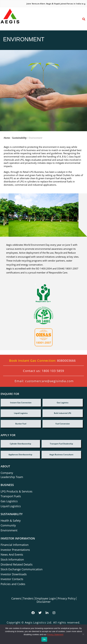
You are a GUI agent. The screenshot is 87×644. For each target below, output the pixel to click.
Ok (44, 639)
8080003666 (66, 361)
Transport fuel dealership (61, 444)
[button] (80, 18)
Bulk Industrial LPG (63, 413)
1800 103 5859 (53, 371)
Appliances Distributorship (20, 455)
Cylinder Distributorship (20, 444)
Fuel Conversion (63, 424)
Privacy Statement (55, 634)
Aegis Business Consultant (61, 455)
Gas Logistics (63, 403)
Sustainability (20, 138)
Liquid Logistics (21, 413)
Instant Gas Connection (21, 403)
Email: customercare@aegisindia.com (44, 381)
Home (7, 138)
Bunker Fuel (21, 424)
